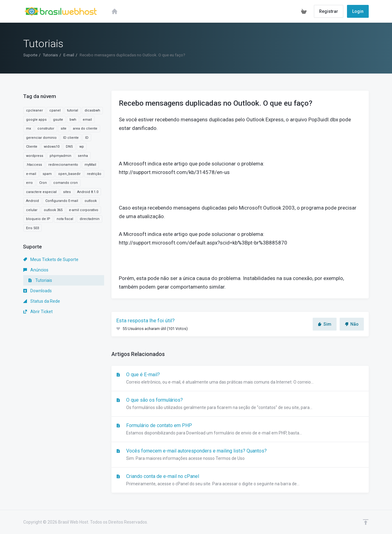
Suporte (30, 55)
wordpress (35, 156)
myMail (90, 165)
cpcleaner (34, 110)
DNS (69, 147)
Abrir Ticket (38, 312)
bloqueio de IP (38, 219)
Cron (43, 183)
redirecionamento (63, 165)
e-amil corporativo (84, 210)
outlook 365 (53, 210)
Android (32, 201)
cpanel (55, 110)
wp (82, 147)
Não (352, 324)
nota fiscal (65, 219)
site (64, 129)
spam (47, 174)
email (87, 120)
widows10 (52, 147)
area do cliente (85, 129)
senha (83, 156)
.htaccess (34, 165)
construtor (46, 129)
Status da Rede (42, 301)
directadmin (90, 219)
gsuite (58, 120)
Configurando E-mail (62, 201)
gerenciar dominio (41, 138)
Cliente (32, 147)
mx (28, 129)
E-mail (69, 55)
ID (87, 138)
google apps (36, 120)
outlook (91, 201)
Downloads (38, 291)
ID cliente (71, 138)
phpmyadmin (60, 156)
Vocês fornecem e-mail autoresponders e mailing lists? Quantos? (240, 455)
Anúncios (36, 270)
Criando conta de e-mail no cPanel (240, 480)
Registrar (329, 11)
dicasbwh (92, 110)
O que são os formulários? (240, 404)
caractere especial (41, 192)
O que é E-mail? (240, 379)
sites (67, 192)
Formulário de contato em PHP (240, 430)
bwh (73, 120)
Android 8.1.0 (88, 192)
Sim (325, 324)
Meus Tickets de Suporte (51, 259)
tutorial (73, 110)
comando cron (66, 183)
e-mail (31, 174)
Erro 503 (32, 228)
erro (29, 183)
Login (358, 11)
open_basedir (69, 174)
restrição (94, 174)
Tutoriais (50, 55)
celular (32, 210)
